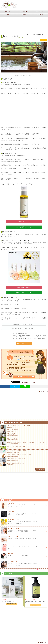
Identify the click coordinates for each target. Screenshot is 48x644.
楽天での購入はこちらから (24, 222)
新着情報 (24, 15)
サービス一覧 (40, 15)
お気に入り (43, 40)
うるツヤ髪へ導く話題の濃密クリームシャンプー (12, 601)
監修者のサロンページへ (24, 344)
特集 (8, 15)
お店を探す (8, 11)
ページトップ (44, 392)
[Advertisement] (24, 112)
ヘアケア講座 (24, 11)
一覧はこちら (40, 469)
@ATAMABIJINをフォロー (29, 382)
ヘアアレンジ (40, 11)
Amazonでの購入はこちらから (24, 227)
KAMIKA (4, 599)
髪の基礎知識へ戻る (42, 570)
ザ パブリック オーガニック (31, 599)
